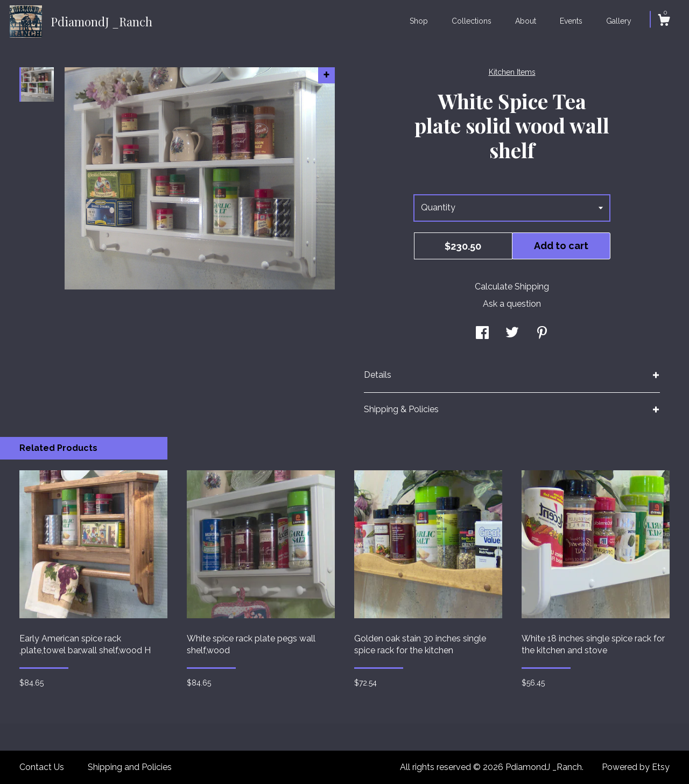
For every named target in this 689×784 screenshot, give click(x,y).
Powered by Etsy (636, 767)
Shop (419, 21)
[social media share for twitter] (512, 334)
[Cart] (664, 22)
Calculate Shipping (512, 287)
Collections (472, 21)
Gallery (619, 21)
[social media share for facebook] (482, 334)
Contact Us (42, 767)
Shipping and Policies (130, 767)
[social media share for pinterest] (542, 334)
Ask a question (512, 304)
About (526, 21)
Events (571, 21)
